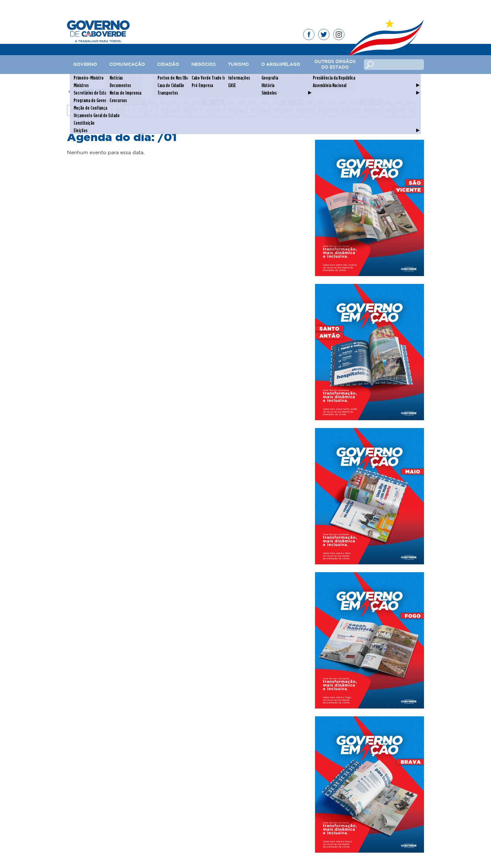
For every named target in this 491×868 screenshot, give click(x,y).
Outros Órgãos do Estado (335, 65)
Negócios (204, 65)
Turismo (238, 65)
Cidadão (168, 65)
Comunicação (127, 65)
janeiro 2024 (101, 92)
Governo (85, 65)
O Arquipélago (281, 65)
